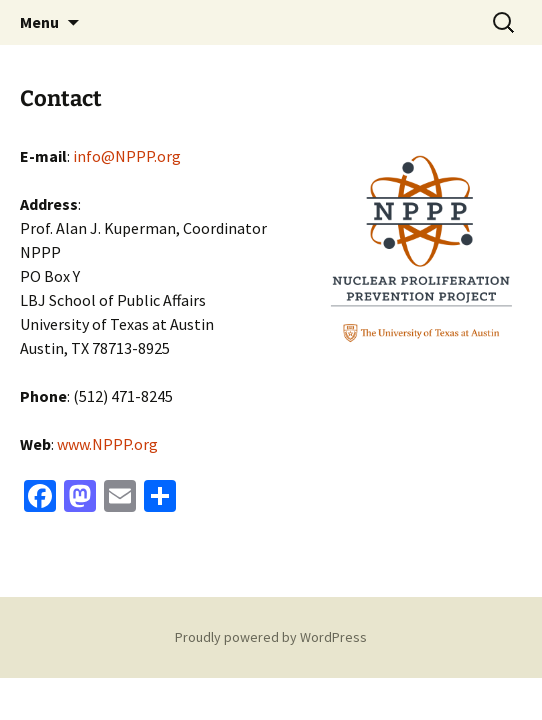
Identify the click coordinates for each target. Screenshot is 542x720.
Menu (39, 22)
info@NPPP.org (127, 156)
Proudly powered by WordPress (271, 637)
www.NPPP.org (107, 444)
